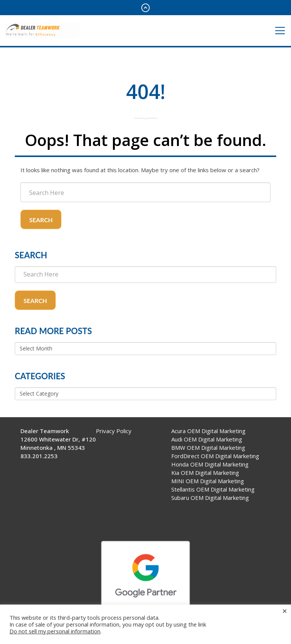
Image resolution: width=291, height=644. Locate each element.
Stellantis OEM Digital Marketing (213, 489)
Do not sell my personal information (55, 631)
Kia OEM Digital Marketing (205, 473)
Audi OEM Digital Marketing (207, 439)
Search (41, 220)
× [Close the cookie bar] (285, 611)
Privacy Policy (114, 431)
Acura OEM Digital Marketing (208, 431)
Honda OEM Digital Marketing (210, 464)
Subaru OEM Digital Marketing (210, 498)
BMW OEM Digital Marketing (208, 448)
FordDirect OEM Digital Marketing (215, 456)
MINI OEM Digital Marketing (208, 481)
